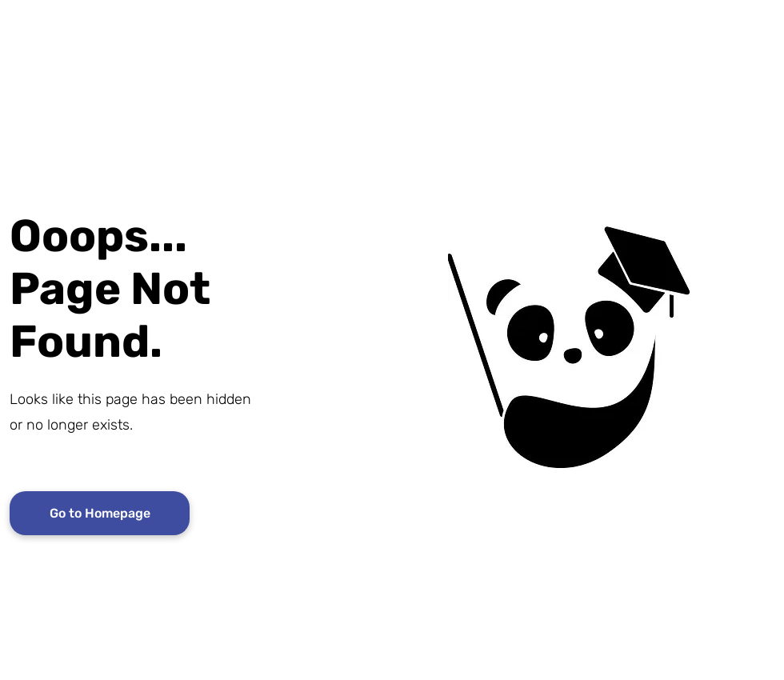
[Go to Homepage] (100, 513)
